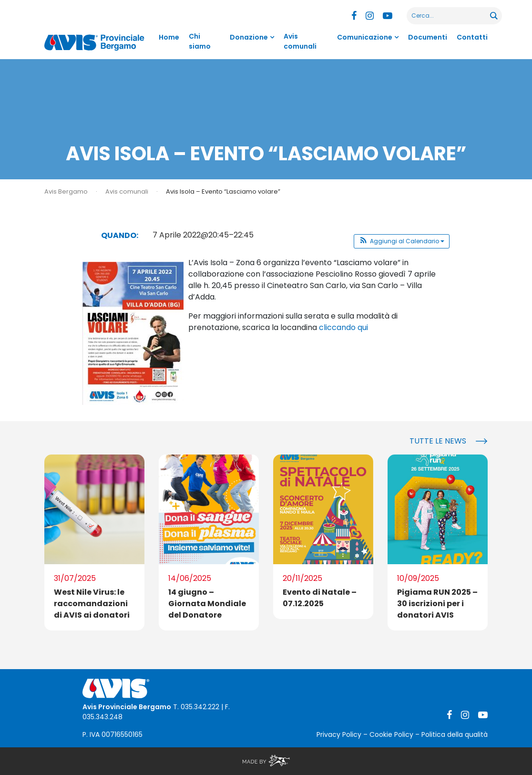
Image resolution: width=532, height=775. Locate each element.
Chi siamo (200, 41)
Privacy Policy (339, 734)
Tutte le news (438, 441)
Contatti (472, 37)
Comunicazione (365, 37)
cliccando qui (343, 327)
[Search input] (449, 16)
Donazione (249, 37)
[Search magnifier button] (493, 16)
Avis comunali (300, 41)
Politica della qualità (455, 734)
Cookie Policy (391, 734)
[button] (402, 241)
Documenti (428, 37)
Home (169, 37)
